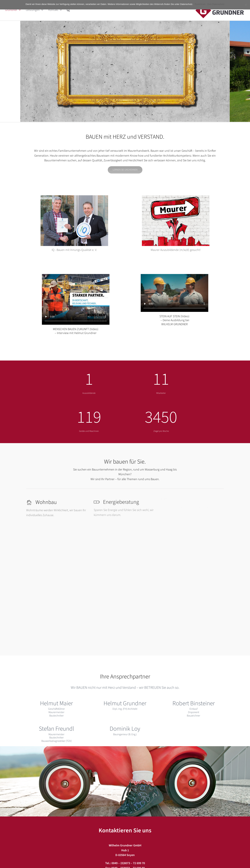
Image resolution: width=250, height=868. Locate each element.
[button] (68, 10)
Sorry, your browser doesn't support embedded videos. (76, 299)
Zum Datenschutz (216, 4)
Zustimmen (200, 4)
